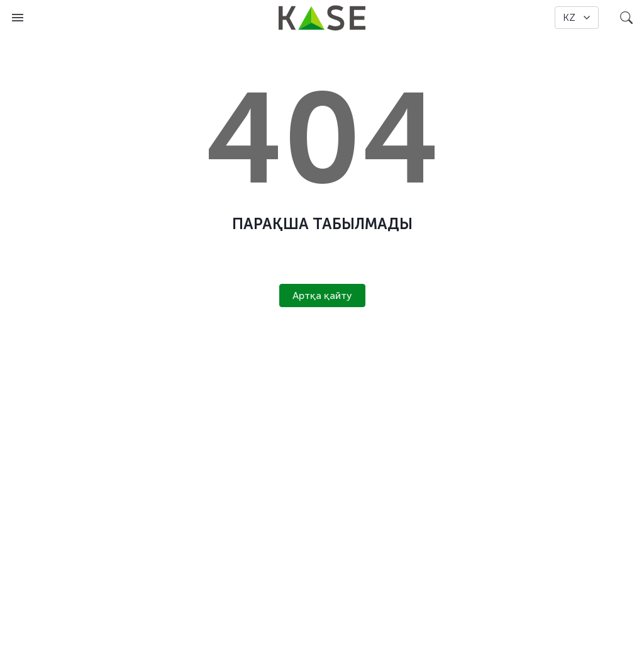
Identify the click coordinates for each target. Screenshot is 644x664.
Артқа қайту (322, 295)
